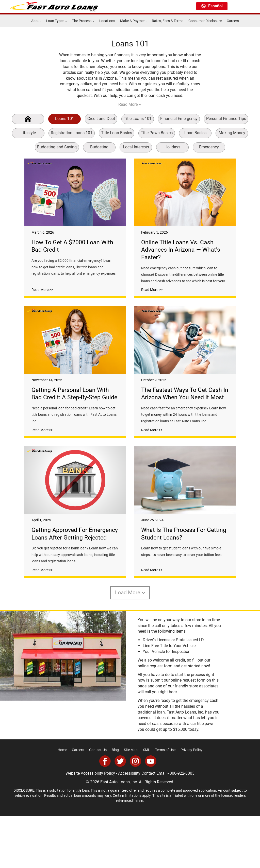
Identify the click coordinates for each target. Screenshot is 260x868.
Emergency (209, 147)
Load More (130, 645)
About (36, 21)
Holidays (172, 147)
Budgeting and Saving (57, 147)
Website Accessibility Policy (90, 825)
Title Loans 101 (138, 119)
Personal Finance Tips (226, 119)
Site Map (131, 802)
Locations (107, 21)
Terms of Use (165, 802)
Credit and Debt (101, 119)
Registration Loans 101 (72, 133)
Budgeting (99, 147)
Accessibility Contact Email (142, 825)
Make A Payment (133, 21)
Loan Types (56, 21)
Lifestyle (28, 133)
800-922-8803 (182, 825)
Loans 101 (65, 119)
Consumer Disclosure (205, 21)
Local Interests (136, 147)
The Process (83, 21)
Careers (233, 21)
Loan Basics (195, 133)
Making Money (232, 133)
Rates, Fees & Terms (168, 21)
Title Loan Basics (117, 133)
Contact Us (98, 802)
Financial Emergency (179, 119)
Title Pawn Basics (157, 133)
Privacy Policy (191, 802)
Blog (115, 802)
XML (146, 802)
